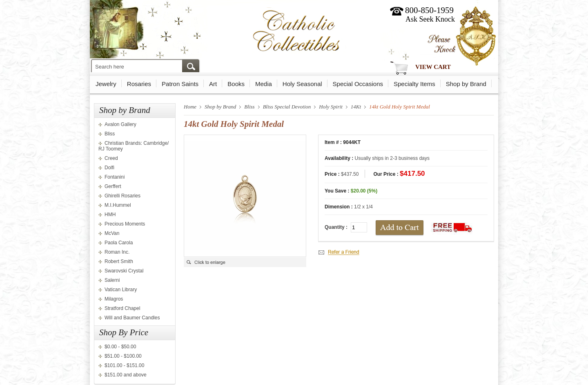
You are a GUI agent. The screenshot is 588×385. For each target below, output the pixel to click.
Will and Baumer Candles (132, 318)
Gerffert (113, 186)
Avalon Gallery (120, 124)
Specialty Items (414, 84)
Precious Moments (125, 224)
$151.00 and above (126, 375)
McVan (112, 233)
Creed (111, 158)
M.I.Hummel (118, 205)
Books (236, 84)
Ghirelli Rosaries (122, 196)
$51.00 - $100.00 (123, 356)
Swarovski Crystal (124, 271)
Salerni (112, 280)
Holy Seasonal (302, 84)
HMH (110, 215)
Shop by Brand (466, 84)
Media (264, 84)
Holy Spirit (331, 107)
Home (190, 107)
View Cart (433, 67)
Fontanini (115, 177)
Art (213, 84)
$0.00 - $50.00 (120, 347)
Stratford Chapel (122, 308)
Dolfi (109, 168)
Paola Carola (119, 243)
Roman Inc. (117, 252)
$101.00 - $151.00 (124, 365)
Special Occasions (358, 84)
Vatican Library (121, 290)
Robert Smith (119, 261)
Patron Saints (180, 84)
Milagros (114, 299)
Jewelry (106, 84)
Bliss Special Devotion (287, 107)
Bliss (110, 134)
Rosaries (139, 84)
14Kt (356, 107)
